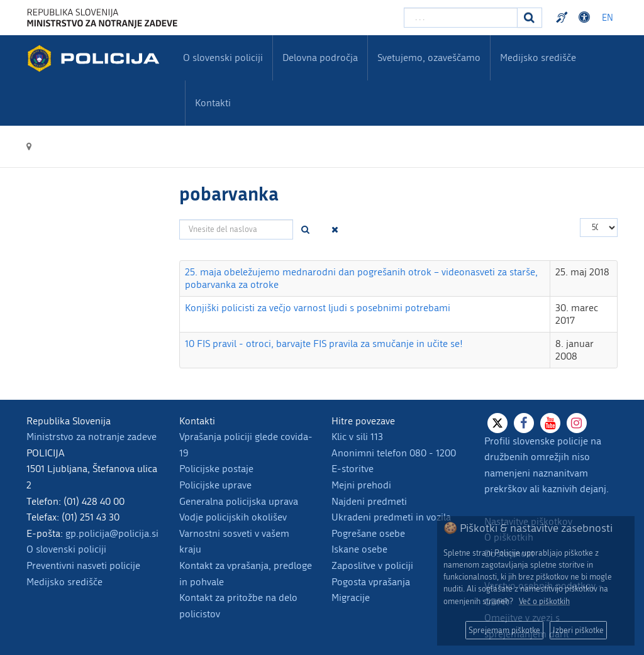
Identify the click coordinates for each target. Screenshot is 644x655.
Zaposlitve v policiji (372, 565)
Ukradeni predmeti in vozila (391, 517)
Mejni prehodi (361, 485)
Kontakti (213, 103)
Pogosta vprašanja (371, 582)
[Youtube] (550, 423)
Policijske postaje (216, 469)
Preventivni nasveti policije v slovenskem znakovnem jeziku (563, 18)
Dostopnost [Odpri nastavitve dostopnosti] (586, 18)
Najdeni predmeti (369, 501)
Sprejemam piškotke (504, 630)
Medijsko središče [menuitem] (538, 58)
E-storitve (353, 469)
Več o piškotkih (544, 601)
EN (608, 18)
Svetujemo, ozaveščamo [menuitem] (429, 58)
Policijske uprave (215, 485)
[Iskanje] (530, 18)
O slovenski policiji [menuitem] (223, 58)
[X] (497, 423)
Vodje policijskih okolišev (233, 517)
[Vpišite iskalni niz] (461, 18)
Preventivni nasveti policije (83, 565)
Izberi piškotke (578, 630)
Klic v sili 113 (357, 437)
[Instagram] (577, 423)
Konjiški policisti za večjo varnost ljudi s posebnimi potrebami (318, 308)
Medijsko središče (64, 582)
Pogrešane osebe (368, 533)
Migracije (351, 597)
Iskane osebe (359, 549)
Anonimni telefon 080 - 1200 (394, 453)
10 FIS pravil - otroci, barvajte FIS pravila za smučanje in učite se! (324, 344)
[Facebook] (524, 423)
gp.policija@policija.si (112, 533)
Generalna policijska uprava (239, 501)
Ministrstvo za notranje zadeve (92, 437)
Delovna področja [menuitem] (320, 58)
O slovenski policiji (66, 549)
